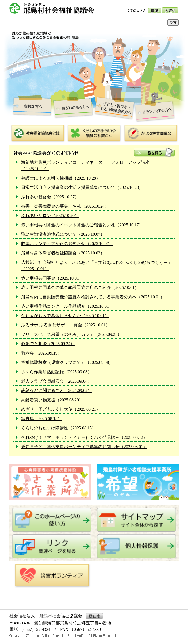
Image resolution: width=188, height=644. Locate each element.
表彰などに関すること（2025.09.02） (56, 390)
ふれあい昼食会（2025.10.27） (50, 197)
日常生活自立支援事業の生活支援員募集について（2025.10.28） (82, 187)
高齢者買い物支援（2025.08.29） (52, 400)
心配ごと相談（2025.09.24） (48, 344)
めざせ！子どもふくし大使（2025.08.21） (61, 409)
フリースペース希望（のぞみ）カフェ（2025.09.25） (71, 334)
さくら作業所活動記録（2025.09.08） (56, 372)
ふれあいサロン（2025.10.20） (50, 216)
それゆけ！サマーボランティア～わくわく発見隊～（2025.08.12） (84, 437)
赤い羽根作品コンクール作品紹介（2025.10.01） (67, 306)
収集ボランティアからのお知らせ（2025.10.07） (67, 244)
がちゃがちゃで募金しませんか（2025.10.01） (65, 316)
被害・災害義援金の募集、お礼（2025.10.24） (65, 206)
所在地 (94, 616)
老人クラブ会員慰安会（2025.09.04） (56, 381)
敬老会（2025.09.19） (41, 353)
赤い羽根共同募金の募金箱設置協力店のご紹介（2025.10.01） (80, 287)
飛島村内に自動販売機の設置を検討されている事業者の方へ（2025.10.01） (93, 297)
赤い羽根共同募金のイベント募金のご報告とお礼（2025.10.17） (82, 225)
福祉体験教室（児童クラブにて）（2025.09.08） (67, 362)
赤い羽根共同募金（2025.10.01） (52, 278)
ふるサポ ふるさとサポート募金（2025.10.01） (66, 325)
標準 (155, 11)
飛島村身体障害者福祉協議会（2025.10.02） (63, 253)
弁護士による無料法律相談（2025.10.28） (61, 178)
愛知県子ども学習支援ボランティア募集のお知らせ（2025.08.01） (84, 447)
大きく (170, 10)
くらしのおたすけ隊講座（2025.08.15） (59, 428)
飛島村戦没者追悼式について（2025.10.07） (63, 234)
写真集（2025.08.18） (41, 419)
